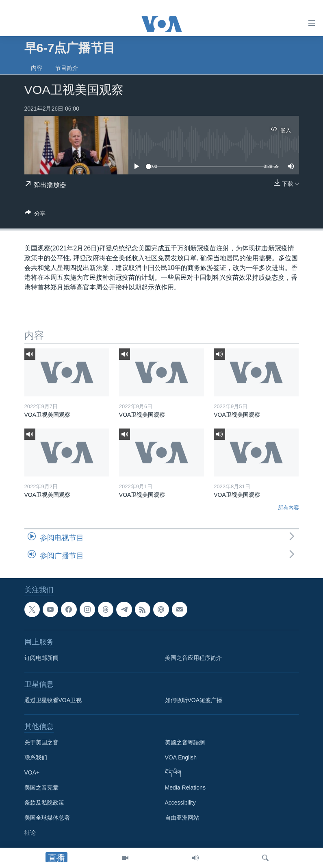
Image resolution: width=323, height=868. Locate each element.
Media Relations (185, 788)
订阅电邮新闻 (41, 658)
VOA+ (32, 772)
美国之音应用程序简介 (193, 658)
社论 (30, 833)
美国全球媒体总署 (47, 818)
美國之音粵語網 (185, 742)
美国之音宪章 (41, 788)
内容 (37, 68)
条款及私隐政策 (44, 803)
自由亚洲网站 (182, 818)
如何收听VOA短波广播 (194, 700)
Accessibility (180, 803)
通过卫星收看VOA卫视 (53, 700)
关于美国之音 (41, 742)
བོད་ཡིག (173, 772)
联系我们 (36, 757)
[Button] (35, 215)
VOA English (181, 757)
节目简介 (67, 68)
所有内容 (288, 508)
